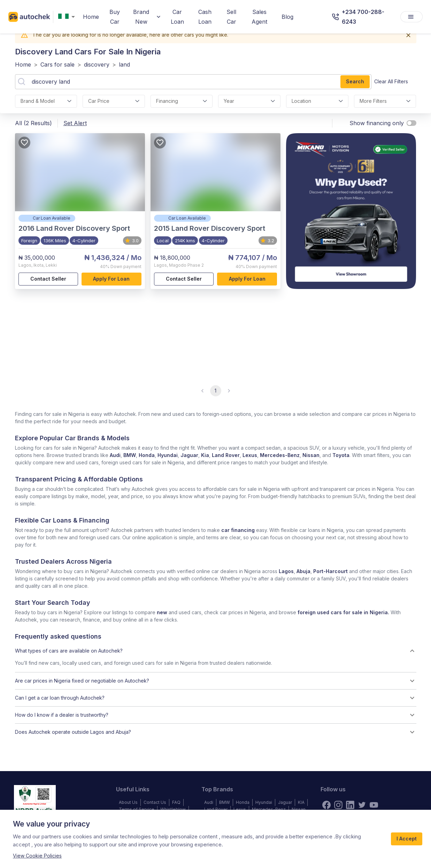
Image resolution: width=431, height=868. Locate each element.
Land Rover (226, 455)
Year (249, 101)
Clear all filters (391, 82)
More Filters (385, 101)
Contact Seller (48, 279)
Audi (115, 455)
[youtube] (374, 805)
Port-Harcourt (330, 571)
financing (182, 101)
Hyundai (168, 455)
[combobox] (68, 17)
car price (114, 101)
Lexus (250, 455)
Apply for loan (111, 279)
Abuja (303, 571)
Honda (147, 455)
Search (355, 82)
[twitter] (362, 805)
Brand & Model (46, 101)
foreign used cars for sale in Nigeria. (343, 612)
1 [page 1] (216, 391)
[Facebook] (326, 805)
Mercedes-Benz (280, 455)
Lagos (286, 571)
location (317, 101)
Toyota (341, 455)
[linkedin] (350, 805)
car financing (238, 530)
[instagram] (338, 805)
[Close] (408, 35)
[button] (216, 651)
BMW (130, 455)
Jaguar (189, 455)
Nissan (311, 455)
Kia (205, 455)
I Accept (407, 839)
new (162, 612)
